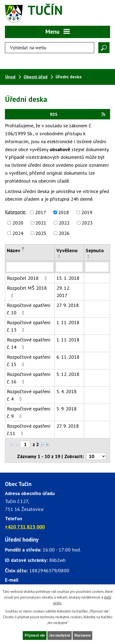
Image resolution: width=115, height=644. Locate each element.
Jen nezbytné (60, 635)
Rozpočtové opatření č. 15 (29, 361)
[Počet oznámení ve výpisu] (96, 456)
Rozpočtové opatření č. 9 (29, 412)
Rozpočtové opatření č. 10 (29, 309)
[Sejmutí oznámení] (97, 267)
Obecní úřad (35, 77)
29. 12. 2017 (63, 292)
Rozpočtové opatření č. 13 (29, 326)
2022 (64, 223)
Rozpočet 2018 (28, 278)
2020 (18, 223)
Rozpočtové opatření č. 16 (29, 378)
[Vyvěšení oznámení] (69, 267)
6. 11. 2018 (68, 357)
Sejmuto (95, 250)
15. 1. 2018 (68, 278)
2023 (87, 223)
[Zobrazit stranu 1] (25, 444)
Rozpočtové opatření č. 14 (29, 343)
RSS (78, 114)
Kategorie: (16, 212)
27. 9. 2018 (68, 305)
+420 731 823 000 (25, 527)
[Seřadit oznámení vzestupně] (23, 248)
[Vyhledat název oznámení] (30, 267)
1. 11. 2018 (68, 322)
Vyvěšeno (67, 250)
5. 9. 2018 (67, 409)
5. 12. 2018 (68, 374)
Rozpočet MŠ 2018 (27, 291)
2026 (64, 233)
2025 (41, 233)
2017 (41, 212)
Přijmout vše (35, 635)
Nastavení (83, 635)
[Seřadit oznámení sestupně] (23, 250)
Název (14, 250)
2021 (41, 223)
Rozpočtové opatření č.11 (29, 430)
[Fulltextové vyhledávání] (50, 48)
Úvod (10, 77)
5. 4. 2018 (67, 391)
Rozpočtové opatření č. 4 (29, 395)
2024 (18, 233)
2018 (64, 212)
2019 (87, 212)
